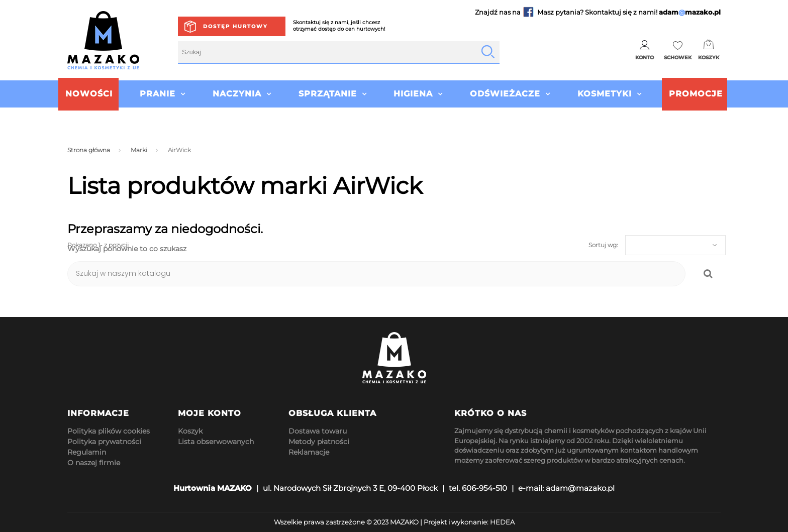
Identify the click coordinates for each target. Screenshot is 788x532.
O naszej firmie (94, 463)
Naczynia (237, 94)
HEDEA (502, 522)
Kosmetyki (605, 94)
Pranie (158, 94)
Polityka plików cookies (109, 431)
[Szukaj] (376, 274)
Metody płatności (319, 442)
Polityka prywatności (104, 442)
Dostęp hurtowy (235, 26)
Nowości (89, 94)
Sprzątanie (328, 94)
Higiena (413, 94)
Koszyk (190, 431)
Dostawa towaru (318, 431)
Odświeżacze (505, 94)
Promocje (696, 94)
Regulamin (87, 452)
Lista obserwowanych (216, 442)
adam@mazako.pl (580, 488)
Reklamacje (309, 452)
